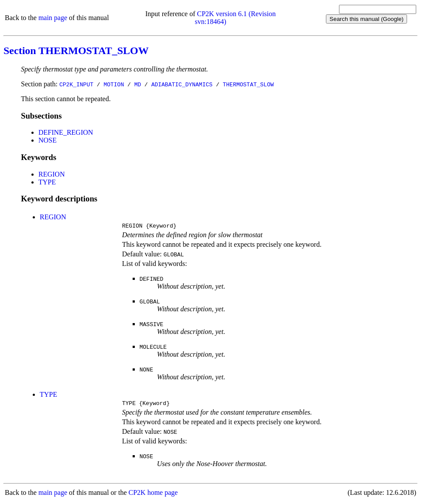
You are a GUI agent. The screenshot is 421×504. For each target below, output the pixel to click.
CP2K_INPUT (76, 84)
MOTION (114, 84)
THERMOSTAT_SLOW (248, 84)
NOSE (48, 140)
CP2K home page (153, 495)
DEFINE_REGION (66, 132)
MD (138, 84)
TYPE (47, 182)
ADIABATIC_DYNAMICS (182, 84)
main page (53, 18)
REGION (51, 174)
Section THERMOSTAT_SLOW (76, 51)
